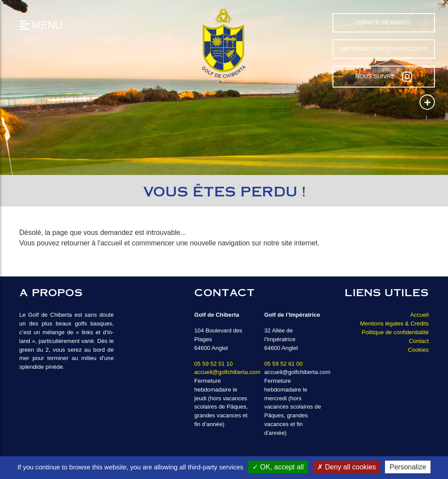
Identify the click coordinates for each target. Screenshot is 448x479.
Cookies (418, 350)
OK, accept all (278, 467)
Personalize (408, 467)
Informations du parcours (384, 49)
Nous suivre (384, 77)
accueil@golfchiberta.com (227, 372)
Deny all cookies (346, 467)
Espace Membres (383, 23)
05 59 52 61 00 (283, 364)
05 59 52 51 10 (213, 364)
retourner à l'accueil (92, 243)
